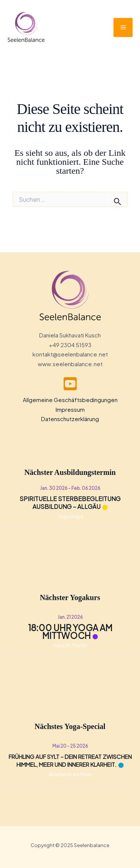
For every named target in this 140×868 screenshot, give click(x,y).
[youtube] (70, 384)
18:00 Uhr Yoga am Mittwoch (70, 631)
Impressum (70, 409)
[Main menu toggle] (123, 27)
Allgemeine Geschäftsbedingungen (70, 400)
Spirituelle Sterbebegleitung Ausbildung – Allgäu (70, 503)
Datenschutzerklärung (70, 419)
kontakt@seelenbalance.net (70, 354)
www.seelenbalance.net (70, 364)
